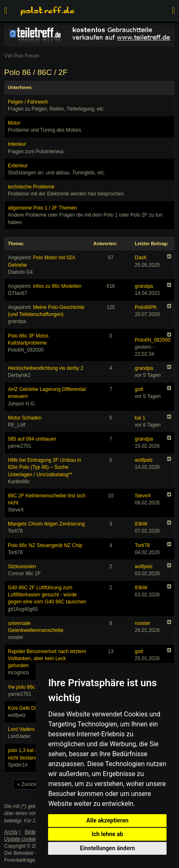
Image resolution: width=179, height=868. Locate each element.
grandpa (144, 286)
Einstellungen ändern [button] (108, 848)
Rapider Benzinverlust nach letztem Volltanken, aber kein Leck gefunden (47, 658)
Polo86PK (146, 307)
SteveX (143, 496)
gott (139, 389)
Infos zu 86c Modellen (57, 286)
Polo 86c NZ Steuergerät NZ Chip (45, 545)
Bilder (31, 832)
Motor (14, 123)
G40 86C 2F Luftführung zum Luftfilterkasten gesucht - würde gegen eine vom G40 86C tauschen (47, 595)
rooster (142, 623)
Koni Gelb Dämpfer (29, 708)
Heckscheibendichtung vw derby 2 (46, 368)
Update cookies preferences (35, 839)
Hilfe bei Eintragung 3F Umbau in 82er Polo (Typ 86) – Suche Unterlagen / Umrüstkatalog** (45, 467)
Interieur (17, 144)
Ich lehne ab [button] (107, 834)
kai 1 (140, 418)
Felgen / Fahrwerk (28, 102)
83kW (141, 524)
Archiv (11, 832)
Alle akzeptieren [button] (107, 820)
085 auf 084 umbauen (32, 439)
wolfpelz (144, 460)
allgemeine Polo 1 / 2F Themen (42, 208)
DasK (141, 258)
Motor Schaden (25, 418)
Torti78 (142, 545)
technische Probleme (31, 187)
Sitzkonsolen (22, 567)
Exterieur (18, 166)
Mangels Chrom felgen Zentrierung (46, 524)
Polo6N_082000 (152, 340)
